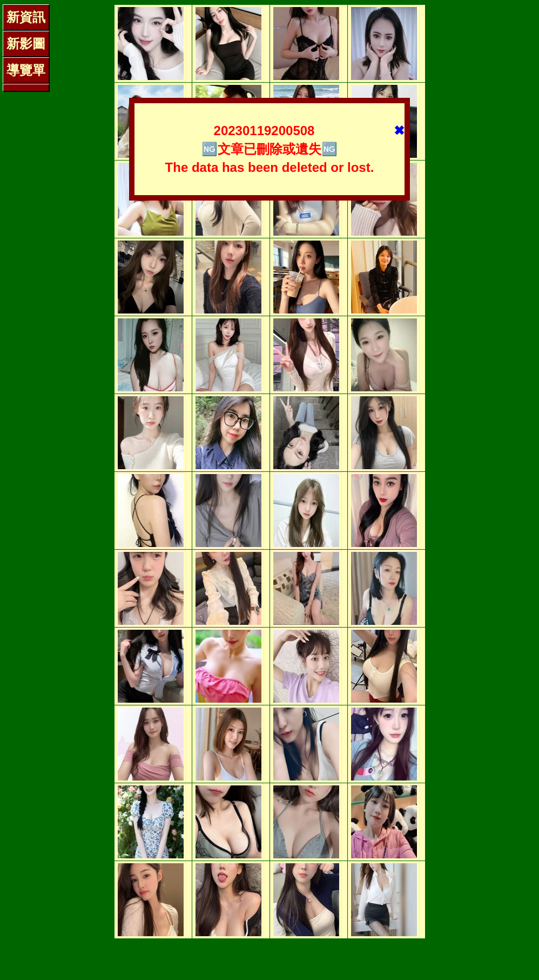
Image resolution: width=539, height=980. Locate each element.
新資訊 (26, 17)
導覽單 (26, 70)
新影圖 (26, 44)
